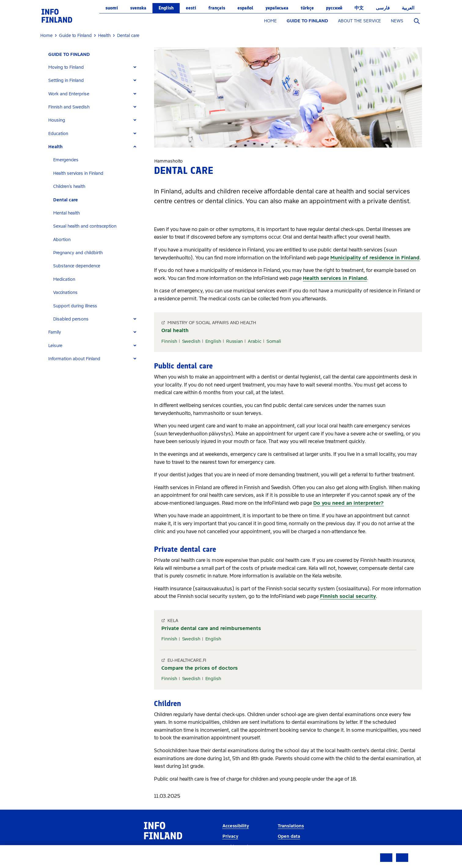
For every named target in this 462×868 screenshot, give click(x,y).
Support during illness (75, 306)
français (217, 8)
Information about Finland (74, 359)
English (166, 8)
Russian (235, 341)
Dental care (66, 200)
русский (334, 8)
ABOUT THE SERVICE (359, 21)
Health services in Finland (78, 173)
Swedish (191, 341)
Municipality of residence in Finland (375, 258)
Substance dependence (77, 266)
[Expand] (135, 67)
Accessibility (236, 826)
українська (277, 8)
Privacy (230, 836)
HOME (270, 21)
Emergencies (66, 160)
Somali (274, 341)
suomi (112, 8)
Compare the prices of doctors (200, 668)
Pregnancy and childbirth (78, 253)
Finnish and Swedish (69, 107)
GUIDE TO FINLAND (307, 21)
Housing (57, 120)
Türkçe (307, 8)
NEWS (397, 21)
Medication (64, 279)
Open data (289, 836)
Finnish (169, 341)
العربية (408, 8)
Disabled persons (71, 319)
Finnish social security (348, 596)
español (245, 8)
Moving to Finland (66, 67)
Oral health (175, 330)
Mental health (66, 213)
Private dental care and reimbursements (211, 628)
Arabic (255, 341)
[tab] (95, 67)
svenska (138, 8)
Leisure (55, 346)
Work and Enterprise (69, 94)
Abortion (62, 240)
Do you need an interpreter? (348, 503)
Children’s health (69, 187)
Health (55, 147)
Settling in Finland (66, 81)
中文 (359, 8)
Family (55, 332)
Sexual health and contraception (85, 226)
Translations (291, 826)
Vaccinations (65, 293)
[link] (57, 15)
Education (58, 134)
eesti (191, 8)
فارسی (383, 8)
